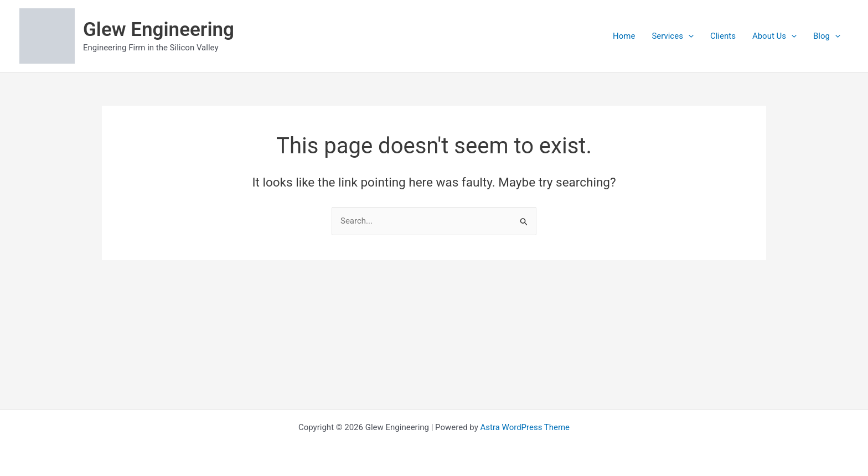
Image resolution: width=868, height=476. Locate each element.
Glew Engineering (159, 30)
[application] (688, 36)
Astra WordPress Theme (525, 427)
